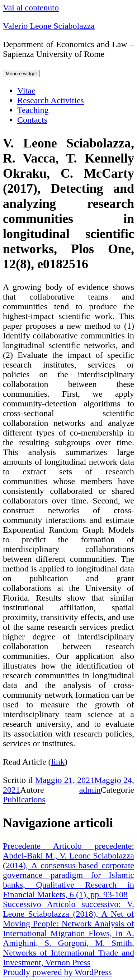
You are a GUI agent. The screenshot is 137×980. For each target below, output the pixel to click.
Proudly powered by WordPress (57, 972)
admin (90, 790)
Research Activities (51, 100)
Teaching (33, 110)
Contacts (32, 120)
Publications (24, 799)
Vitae (26, 91)
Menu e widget (21, 74)
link (58, 762)
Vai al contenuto (31, 8)
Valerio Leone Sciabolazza (49, 26)
